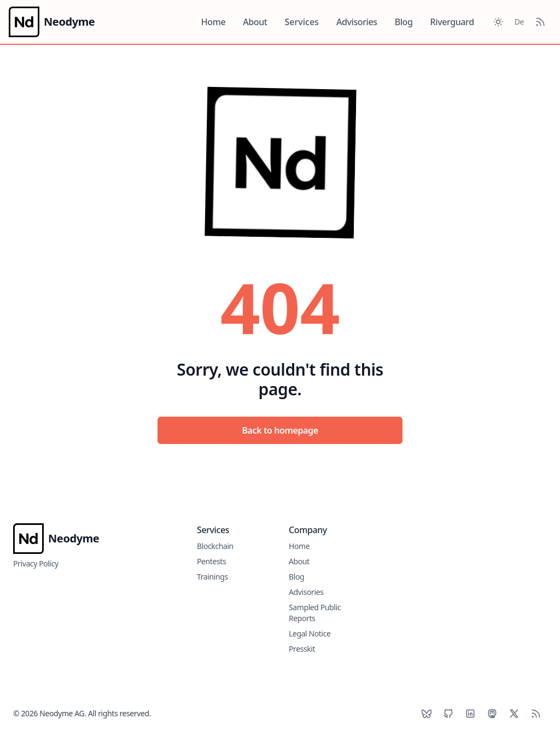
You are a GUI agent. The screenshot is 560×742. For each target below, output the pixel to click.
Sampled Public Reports (315, 613)
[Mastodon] (492, 714)
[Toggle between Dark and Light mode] (498, 22)
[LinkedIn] (470, 714)
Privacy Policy (36, 563)
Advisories (357, 22)
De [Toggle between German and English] (519, 22)
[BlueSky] (427, 714)
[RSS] (536, 714)
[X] (514, 714)
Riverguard (452, 22)
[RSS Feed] (540, 22)
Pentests (211, 561)
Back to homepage (280, 430)
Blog (404, 22)
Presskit (302, 649)
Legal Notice (310, 633)
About (255, 22)
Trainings (212, 577)
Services (302, 22)
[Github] (448, 714)
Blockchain (215, 546)
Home (213, 22)
